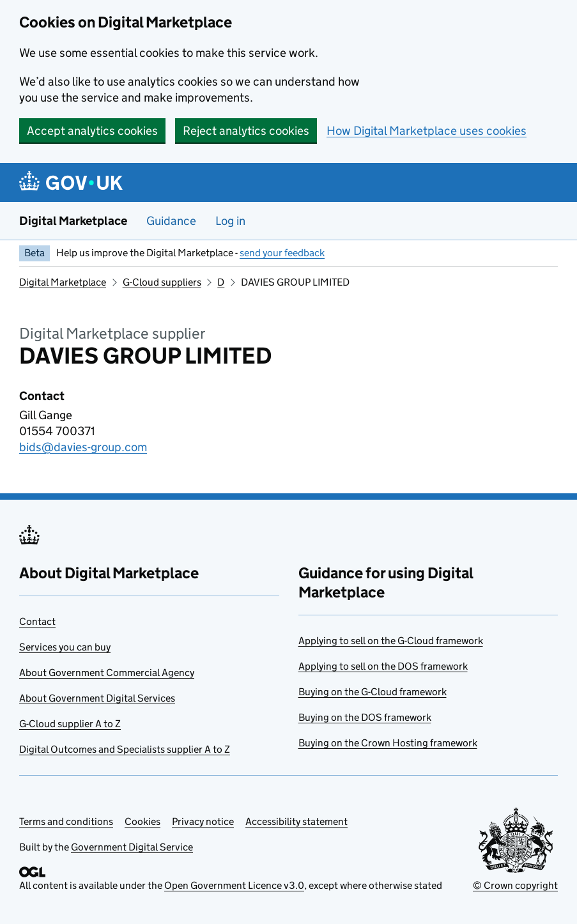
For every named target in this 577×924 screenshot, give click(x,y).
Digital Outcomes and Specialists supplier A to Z (125, 749)
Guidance (171, 221)
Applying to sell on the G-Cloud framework (391, 641)
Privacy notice (203, 821)
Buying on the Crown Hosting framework (388, 743)
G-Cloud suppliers (162, 282)
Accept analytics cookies (92, 131)
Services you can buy (65, 647)
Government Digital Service (132, 847)
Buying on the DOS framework (365, 717)
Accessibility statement (296, 821)
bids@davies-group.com (83, 447)
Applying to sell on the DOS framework (383, 666)
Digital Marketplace (73, 221)
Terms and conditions (66, 821)
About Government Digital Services (97, 698)
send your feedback (282, 253)
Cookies (142, 821)
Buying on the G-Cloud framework (373, 692)
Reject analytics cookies (246, 131)
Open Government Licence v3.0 (234, 885)
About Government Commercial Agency (107, 673)
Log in (230, 221)
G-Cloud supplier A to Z (70, 724)
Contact (37, 621)
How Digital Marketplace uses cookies (427, 131)
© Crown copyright (515, 885)
